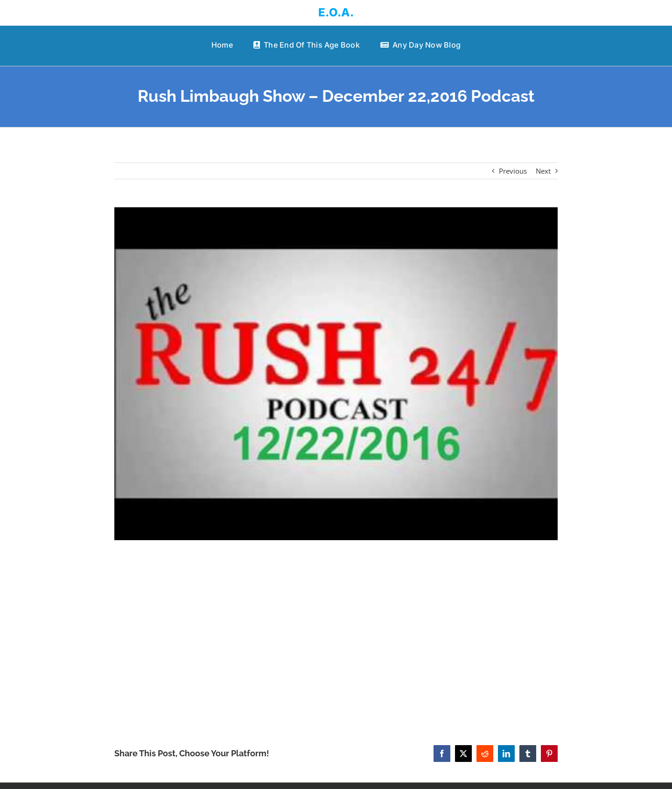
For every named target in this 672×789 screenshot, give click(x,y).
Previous (513, 171)
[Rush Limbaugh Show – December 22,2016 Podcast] (336, 374)
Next (543, 171)
